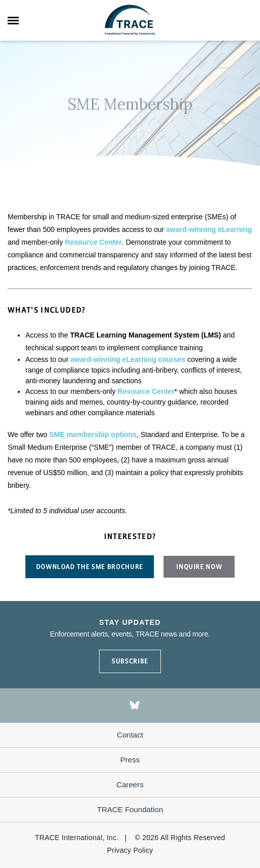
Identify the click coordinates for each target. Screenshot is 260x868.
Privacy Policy (130, 850)
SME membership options (93, 435)
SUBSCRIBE (130, 661)
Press (130, 760)
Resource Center (93, 242)
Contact (130, 735)
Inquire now (199, 567)
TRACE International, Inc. (77, 838)
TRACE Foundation (130, 809)
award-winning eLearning (209, 229)
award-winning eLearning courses (128, 359)
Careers (130, 784)
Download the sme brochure (90, 567)
